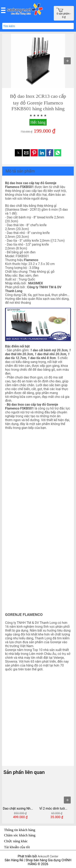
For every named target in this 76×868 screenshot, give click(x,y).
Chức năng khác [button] (16, 841)
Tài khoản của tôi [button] (17, 847)
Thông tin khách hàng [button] (20, 830)
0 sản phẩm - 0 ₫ (64, 13)
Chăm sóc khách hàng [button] (20, 835)
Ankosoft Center (48, 856)
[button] (3, 10)
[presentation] (67, 800)
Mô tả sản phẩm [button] (20, 171)
